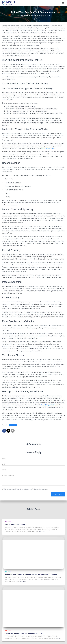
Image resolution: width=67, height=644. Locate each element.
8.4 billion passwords (48, 148)
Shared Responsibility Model (50, 405)
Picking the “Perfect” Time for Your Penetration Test (24, 633)
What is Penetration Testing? (15, 525)
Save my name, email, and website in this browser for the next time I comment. (26, 489)
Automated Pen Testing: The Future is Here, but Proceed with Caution (31, 575)
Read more (42, 531)
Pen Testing (13, 425)
